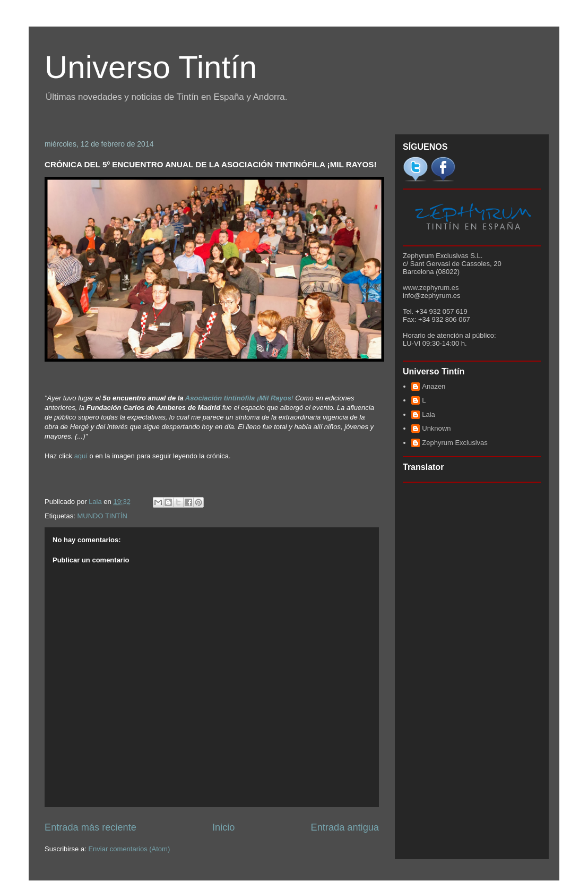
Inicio (223, 827)
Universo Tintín (151, 67)
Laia (429, 414)
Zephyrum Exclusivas (455, 443)
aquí (81, 456)
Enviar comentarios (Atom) (129, 849)
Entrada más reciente (90, 827)
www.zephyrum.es (431, 288)
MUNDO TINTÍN (102, 516)
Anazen (434, 386)
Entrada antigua (345, 827)
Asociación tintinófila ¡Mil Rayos (238, 398)
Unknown (436, 428)
